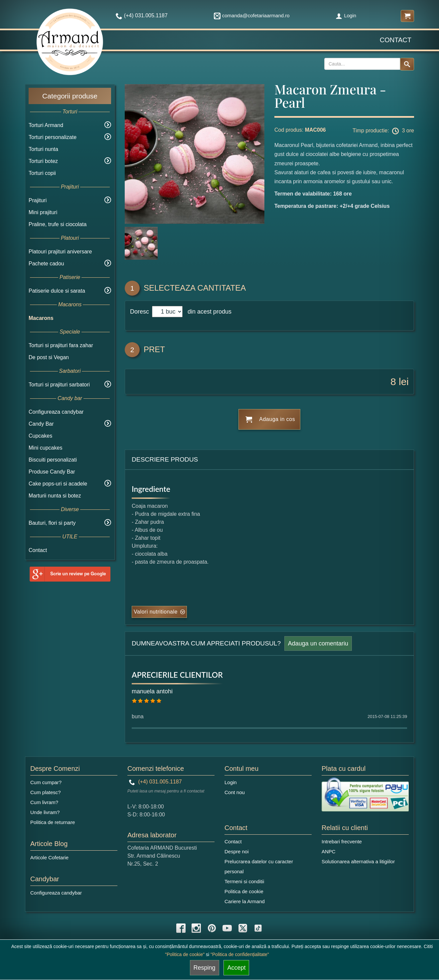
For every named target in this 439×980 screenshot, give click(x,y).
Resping (205, 968)
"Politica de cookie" (185, 954)
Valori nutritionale (156, 612)
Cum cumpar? (46, 782)
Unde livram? (45, 812)
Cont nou (235, 792)
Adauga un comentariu (318, 643)
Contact (396, 40)
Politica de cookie (244, 891)
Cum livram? (44, 802)
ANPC (329, 851)
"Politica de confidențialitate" (240, 954)
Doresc (140, 312)
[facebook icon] (181, 928)
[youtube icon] (227, 928)
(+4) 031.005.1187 (155, 782)
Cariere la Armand (245, 901)
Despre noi (237, 851)
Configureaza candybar (56, 412)
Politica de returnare (53, 822)
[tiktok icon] (258, 928)
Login (346, 15)
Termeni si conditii (244, 881)
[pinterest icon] (212, 928)
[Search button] (407, 64)
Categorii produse (70, 96)
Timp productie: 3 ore (383, 131)
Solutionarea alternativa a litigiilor (358, 861)
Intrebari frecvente (342, 841)
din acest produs (208, 312)
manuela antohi (152, 691)
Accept (236, 968)
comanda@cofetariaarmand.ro (252, 15)
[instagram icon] (196, 928)
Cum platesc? (46, 792)
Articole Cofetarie (49, 857)
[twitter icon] (243, 928)
